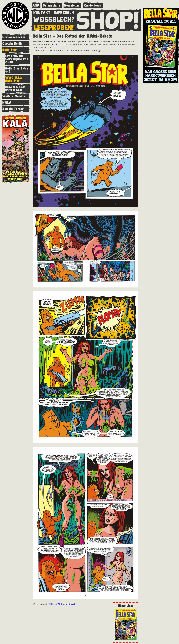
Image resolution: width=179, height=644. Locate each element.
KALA (7, 103)
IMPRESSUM (64, 12)
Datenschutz (52, 5)
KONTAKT (42, 12)
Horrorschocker (14, 37)
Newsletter (72, 5)
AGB (36, 5)
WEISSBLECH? (54, 19)
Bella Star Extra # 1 (17, 70)
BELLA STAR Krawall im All (62, 604)
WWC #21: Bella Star (14, 79)
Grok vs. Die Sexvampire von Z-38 (17, 59)
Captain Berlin (13, 44)
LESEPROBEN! (54, 27)
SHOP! (108, 20)
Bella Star (10, 50)
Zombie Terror (13, 109)
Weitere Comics (14, 96)
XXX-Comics (58, 44)
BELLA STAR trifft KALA (15, 89)
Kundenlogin (93, 5)
